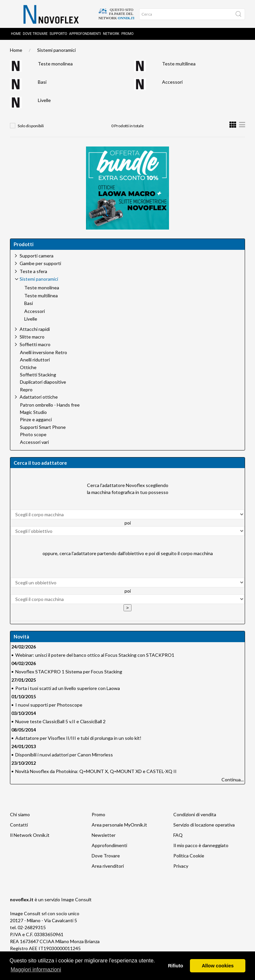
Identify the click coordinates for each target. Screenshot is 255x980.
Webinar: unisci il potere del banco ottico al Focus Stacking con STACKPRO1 (95, 656)
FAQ (178, 836)
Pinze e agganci (36, 421)
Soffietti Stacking (38, 376)
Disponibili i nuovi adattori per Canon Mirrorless (64, 756)
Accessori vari (34, 443)
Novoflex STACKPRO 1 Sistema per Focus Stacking (69, 673)
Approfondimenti (85, 35)
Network (111, 35)
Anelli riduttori (35, 361)
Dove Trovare (106, 857)
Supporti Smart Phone (43, 429)
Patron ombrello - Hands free (50, 406)
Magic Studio (33, 414)
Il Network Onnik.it (30, 836)
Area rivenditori (108, 867)
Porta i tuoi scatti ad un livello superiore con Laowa (68, 689)
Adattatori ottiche (39, 398)
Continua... (233, 781)
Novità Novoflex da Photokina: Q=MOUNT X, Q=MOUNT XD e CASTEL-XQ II (96, 773)
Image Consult (76, 901)
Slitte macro (32, 338)
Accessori (172, 83)
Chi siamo (20, 816)
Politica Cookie (189, 857)
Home (16, 35)
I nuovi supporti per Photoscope (49, 706)
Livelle (44, 101)
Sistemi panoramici (56, 51)
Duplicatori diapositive (43, 383)
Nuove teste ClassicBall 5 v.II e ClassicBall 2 (60, 723)
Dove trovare (35, 35)
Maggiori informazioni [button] (36, 970)
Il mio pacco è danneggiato (201, 847)
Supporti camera (37, 257)
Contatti (19, 826)
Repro (26, 391)
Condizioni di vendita (195, 816)
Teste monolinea (55, 65)
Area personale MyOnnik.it (119, 826)
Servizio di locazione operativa (204, 826)
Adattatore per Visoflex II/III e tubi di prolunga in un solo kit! (78, 739)
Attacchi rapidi (35, 330)
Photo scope (33, 436)
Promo (127, 35)
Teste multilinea (179, 65)
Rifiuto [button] (176, 966)
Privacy (181, 867)
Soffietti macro (35, 346)
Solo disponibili (31, 127)
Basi (42, 83)
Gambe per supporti (40, 265)
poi (128, 524)
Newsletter (104, 836)
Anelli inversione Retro (43, 354)
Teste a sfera (33, 273)
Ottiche (28, 369)
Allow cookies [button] (218, 966)
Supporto (58, 35)
